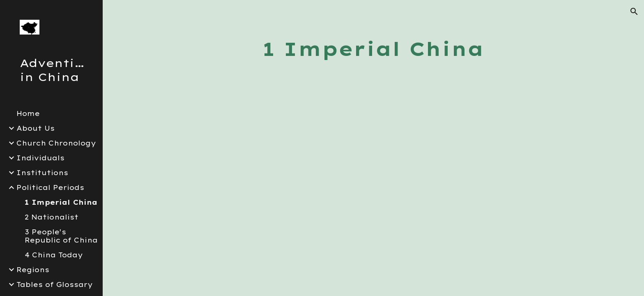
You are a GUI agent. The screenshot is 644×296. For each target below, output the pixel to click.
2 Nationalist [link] (52, 217)
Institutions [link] (42, 173)
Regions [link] (33, 270)
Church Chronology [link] (56, 143)
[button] (634, 12)
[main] (373, 49)
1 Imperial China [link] (61, 202)
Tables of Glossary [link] (55, 284)
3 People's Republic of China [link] (61, 236)
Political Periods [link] (50, 187)
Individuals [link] (40, 158)
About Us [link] (36, 128)
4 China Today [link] (54, 255)
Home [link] (28, 113)
